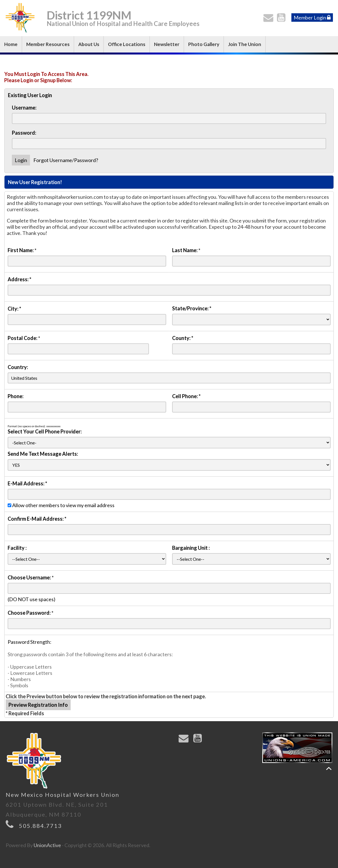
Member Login (312, 18)
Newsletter (167, 44)
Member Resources (48, 44)
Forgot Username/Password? (66, 160)
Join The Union (245, 44)
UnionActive (47, 845)
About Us (89, 44)
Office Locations (127, 44)
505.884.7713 (40, 826)
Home (11, 44)
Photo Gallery (204, 44)
